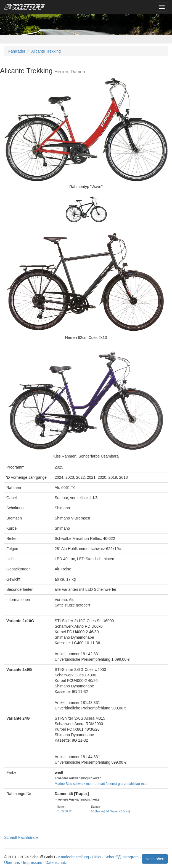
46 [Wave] (112, 811)
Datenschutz (56, 862)
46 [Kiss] (124, 811)
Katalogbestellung (74, 857)
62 (70, 811)
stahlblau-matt (137, 784)
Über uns (12, 862)
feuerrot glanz (116, 784)
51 (58, 811)
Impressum (32, 862)
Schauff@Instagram (121, 857)
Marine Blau (63, 784)
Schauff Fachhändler (22, 837)
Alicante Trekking (46, 51)
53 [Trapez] (98, 811)
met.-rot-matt (96, 784)
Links (97, 857)
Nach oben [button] (155, 859)
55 (62, 811)
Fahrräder (17, 51)
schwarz (79, 784)
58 (66, 811)
